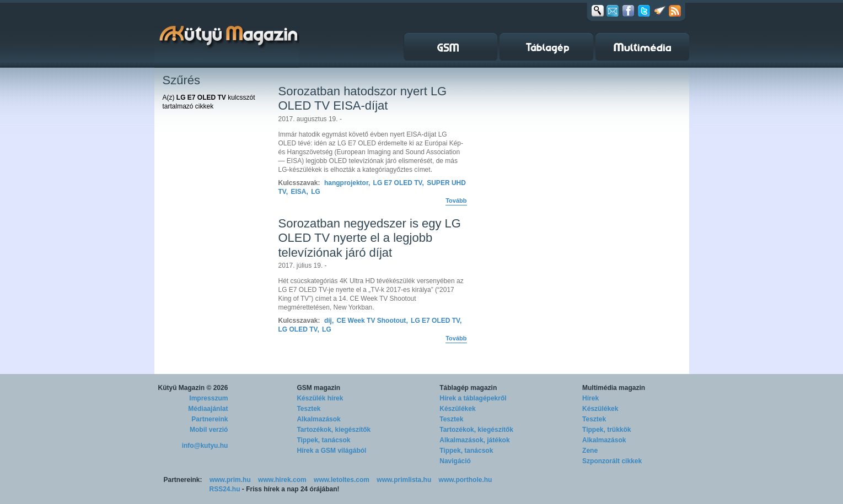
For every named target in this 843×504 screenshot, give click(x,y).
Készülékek (457, 409)
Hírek (590, 398)
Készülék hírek (320, 398)
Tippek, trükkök (606, 430)
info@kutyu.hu (205, 446)
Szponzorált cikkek (612, 461)
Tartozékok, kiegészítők (334, 430)
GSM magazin (318, 388)
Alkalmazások (318, 419)
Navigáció (455, 461)
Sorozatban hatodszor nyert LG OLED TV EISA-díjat (363, 98)
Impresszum (208, 398)
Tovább (456, 200)
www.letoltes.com (342, 480)
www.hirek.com (282, 480)
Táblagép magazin (468, 388)
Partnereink (210, 419)
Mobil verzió (209, 430)
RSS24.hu (225, 489)
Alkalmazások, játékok (474, 440)
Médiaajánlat (208, 409)
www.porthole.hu (466, 480)
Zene (590, 451)
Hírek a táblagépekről (473, 398)
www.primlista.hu (404, 480)
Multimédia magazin (614, 388)
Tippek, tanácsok (323, 440)
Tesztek (308, 409)
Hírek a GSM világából (331, 451)
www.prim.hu (230, 480)
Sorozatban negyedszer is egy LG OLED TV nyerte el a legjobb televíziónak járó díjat (370, 238)
